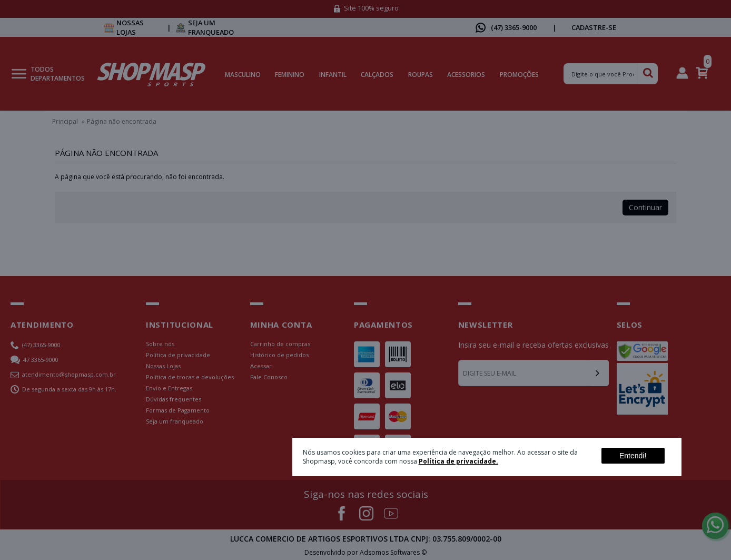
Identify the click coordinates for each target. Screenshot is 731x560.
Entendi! (633, 456)
